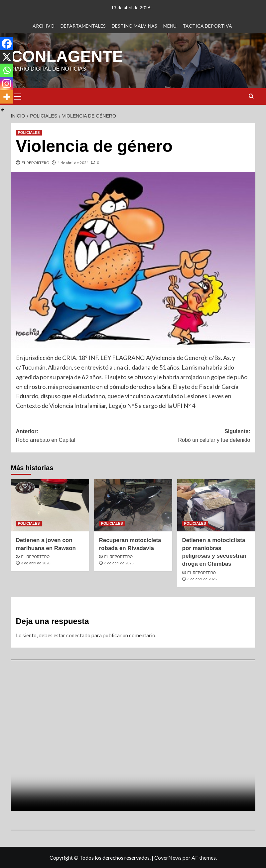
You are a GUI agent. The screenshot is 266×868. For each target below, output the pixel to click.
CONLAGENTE (67, 56)
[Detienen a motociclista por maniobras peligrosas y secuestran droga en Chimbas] (216, 505)
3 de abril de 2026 (36, 563)
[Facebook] (7, 44)
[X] (7, 57)
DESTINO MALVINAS (134, 26)
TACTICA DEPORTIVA (207, 26)
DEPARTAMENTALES (83, 26)
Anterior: (75, 436)
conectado (78, 635)
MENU (170, 26)
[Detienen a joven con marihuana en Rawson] (50, 505)
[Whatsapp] (7, 70)
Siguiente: (192, 436)
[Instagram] (7, 84)
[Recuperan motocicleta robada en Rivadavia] (133, 505)
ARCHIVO (44, 26)
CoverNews (168, 857)
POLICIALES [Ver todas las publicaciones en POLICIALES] (29, 132)
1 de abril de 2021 (73, 162)
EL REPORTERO (36, 162)
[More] (7, 97)
